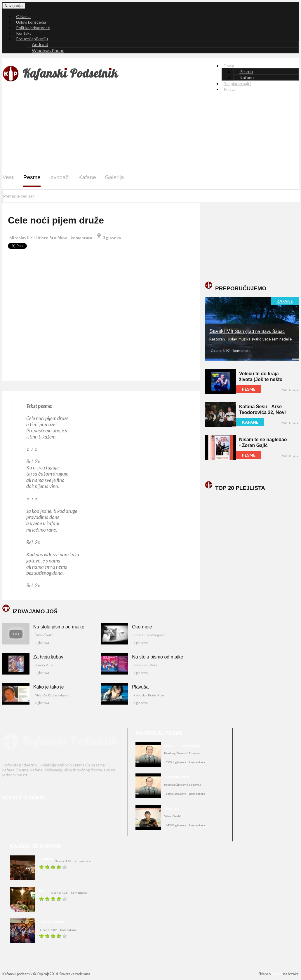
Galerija (114, 177)
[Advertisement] (152, 137)
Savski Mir (247, 331)
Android (40, 44)
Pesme (32, 177)
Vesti (8, 177)
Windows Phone (48, 50)
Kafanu (247, 77)
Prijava (230, 89)
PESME (249, 389)
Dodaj (229, 66)
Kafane (87, 177)
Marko (277, 974)
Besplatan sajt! (237, 84)
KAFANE (285, 301)
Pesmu (246, 71)
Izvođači (59, 177)
